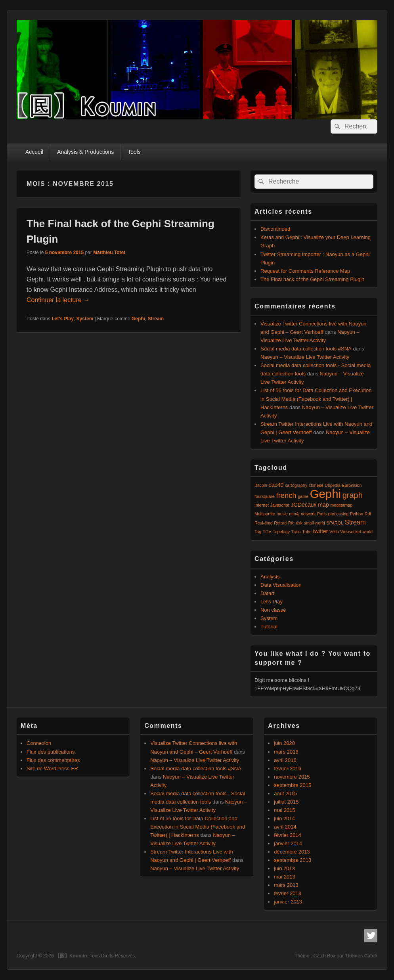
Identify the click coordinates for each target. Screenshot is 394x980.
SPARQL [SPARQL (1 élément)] (335, 523)
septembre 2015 (293, 785)
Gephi (138, 319)
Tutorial (269, 627)
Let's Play (63, 319)
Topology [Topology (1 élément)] (281, 532)
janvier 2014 (288, 843)
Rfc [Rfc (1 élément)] (291, 523)
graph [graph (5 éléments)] (353, 495)
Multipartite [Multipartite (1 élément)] (265, 514)
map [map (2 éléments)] (323, 505)
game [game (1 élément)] (303, 496)
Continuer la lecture (58, 300)
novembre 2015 (292, 777)
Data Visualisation (281, 585)
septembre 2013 (293, 860)
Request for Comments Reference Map (305, 271)
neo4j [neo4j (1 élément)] (294, 514)
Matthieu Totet (109, 253)
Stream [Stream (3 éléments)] (355, 522)
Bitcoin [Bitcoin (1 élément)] (261, 485)
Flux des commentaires (53, 760)
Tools (134, 152)
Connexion (39, 743)
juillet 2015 (286, 802)
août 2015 (285, 793)
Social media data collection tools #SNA (306, 349)
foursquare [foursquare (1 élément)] (265, 496)
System (85, 319)
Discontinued (275, 229)
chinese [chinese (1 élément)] (316, 485)
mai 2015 (284, 810)
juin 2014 (284, 818)
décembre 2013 (292, 852)
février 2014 (288, 835)
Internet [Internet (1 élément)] (262, 505)
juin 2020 (284, 743)
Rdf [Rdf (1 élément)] (368, 514)
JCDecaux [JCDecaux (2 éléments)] (303, 505)
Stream (156, 319)
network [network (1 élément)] (308, 514)
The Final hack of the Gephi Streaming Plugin (312, 279)
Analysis (270, 577)
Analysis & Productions (85, 152)
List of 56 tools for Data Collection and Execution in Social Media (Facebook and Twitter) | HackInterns (316, 399)
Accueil (34, 152)
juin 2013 (284, 868)
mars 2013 (286, 885)
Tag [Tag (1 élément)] (258, 532)
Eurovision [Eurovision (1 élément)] (352, 485)
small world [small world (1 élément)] (315, 523)
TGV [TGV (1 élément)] (267, 532)
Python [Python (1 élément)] (357, 514)
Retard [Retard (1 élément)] (280, 523)
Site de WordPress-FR (52, 768)
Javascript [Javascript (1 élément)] (280, 505)
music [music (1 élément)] (282, 514)
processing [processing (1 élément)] (339, 514)
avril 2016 (285, 760)
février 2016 (288, 768)
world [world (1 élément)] (368, 532)
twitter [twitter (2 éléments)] (321, 531)
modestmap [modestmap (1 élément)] (341, 505)
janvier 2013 (288, 902)
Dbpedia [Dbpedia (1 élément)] (333, 485)
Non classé (273, 610)
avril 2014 (285, 827)
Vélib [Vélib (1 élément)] (334, 532)
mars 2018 (286, 752)
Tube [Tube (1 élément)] (307, 532)
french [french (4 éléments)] (286, 495)
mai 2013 (284, 877)
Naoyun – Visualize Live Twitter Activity (305, 357)
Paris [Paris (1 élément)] (322, 514)
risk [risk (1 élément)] (299, 523)
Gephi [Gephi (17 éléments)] (325, 494)
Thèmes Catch (361, 956)
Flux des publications (51, 752)
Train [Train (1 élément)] (296, 532)
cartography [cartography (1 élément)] (296, 485)
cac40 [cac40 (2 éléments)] (276, 485)
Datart (267, 593)
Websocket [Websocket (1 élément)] (351, 532)
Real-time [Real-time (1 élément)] (264, 523)
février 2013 (288, 893)
